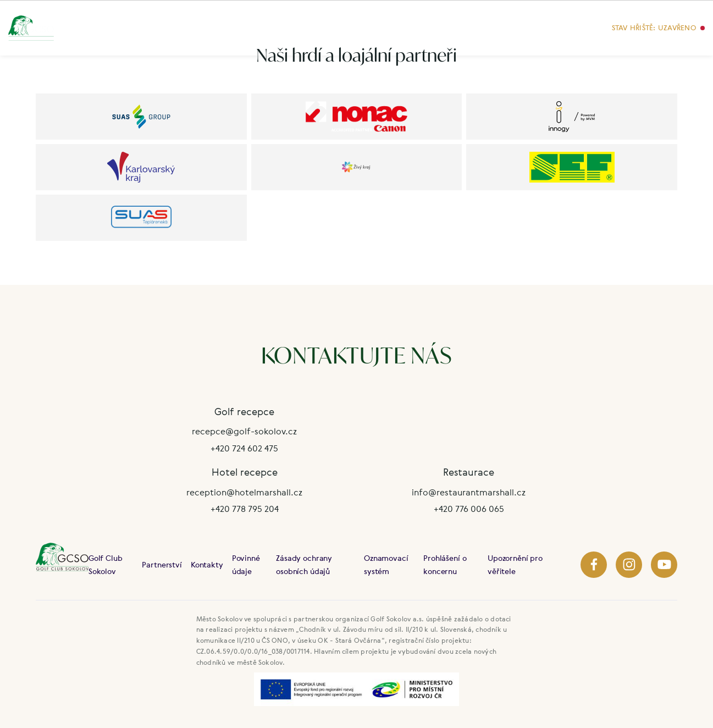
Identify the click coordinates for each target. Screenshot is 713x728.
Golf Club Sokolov (106, 564)
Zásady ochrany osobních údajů (304, 564)
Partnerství (162, 564)
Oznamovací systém (386, 564)
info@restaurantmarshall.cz (469, 492)
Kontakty (207, 564)
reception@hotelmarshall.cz (244, 492)
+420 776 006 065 (469, 509)
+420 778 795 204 (245, 509)
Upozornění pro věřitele (515, 564)
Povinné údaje (246, 564)
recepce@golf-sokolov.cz (244, 431)
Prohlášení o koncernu (445, 564)
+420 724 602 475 (244, 448)
